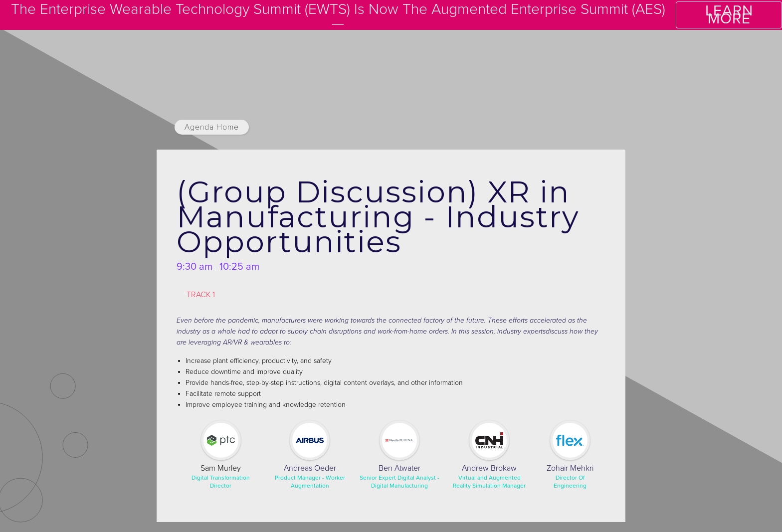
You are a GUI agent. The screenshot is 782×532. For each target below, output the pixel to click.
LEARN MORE (729, 15)
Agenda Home (212, 127)
